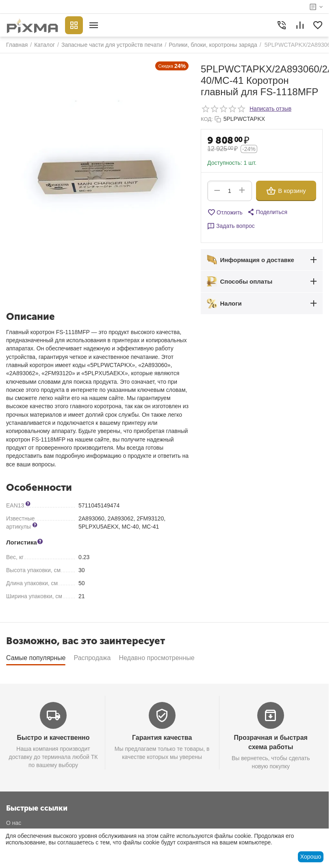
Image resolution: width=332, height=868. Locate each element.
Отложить (225, 212)
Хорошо (311, 857)
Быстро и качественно (53, 738)
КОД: (207, 119)
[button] (267, 212)
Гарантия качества (162, 738)
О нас (14, 823)
